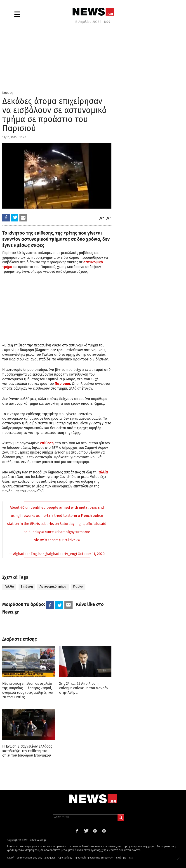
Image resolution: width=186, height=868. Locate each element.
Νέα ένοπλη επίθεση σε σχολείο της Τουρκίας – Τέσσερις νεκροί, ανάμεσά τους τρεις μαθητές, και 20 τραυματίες (28, 690)
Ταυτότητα (121, 858)
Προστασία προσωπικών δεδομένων (94, 858)
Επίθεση (27, 587)
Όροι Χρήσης (65, 858)
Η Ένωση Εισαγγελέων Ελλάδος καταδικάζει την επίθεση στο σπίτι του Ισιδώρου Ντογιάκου (27, 751)
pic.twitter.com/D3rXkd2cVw (57, 540)
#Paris (35, 524)
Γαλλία (9, 587)
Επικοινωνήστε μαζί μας (29, 858)
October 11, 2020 (91, 554)
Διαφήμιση (50, 858)
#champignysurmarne (72, 532)
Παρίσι (78, 587)
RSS (131, 858)
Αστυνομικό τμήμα (53, 587)
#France (48, 532)
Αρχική (11, 858)
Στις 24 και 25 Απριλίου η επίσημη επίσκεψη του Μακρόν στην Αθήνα (84, 688)
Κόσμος (8, 93)
